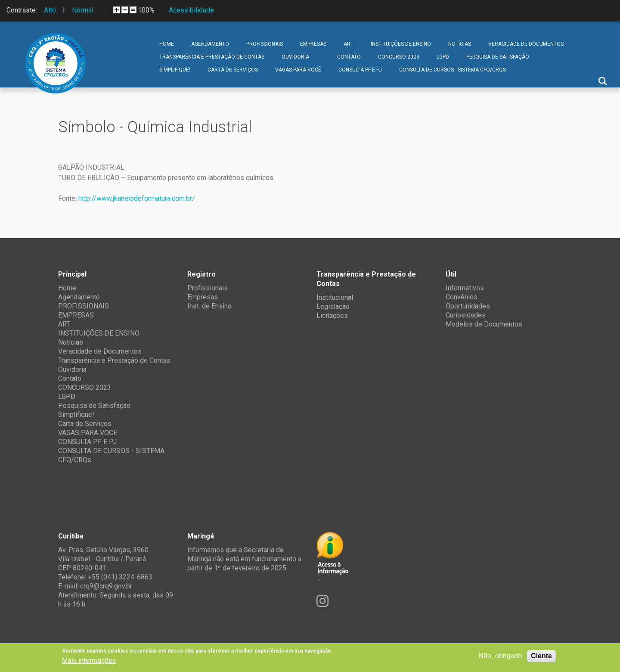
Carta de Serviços (233, 70)
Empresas (203, 297)
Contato (349, 57)
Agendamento (210, 44)
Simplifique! (175, 70)
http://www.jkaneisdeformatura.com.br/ (137, 198)
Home (167, 44)
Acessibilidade (191, 10)
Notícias (460, 44)
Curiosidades (466, 315)
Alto (50, 10)
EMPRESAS (313, 44)
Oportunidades (468, 306)
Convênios (462, 297)
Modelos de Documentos (484, 324)
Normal (83, 10)
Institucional (335, 297)
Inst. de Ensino (209, 306)
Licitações (332, 316)
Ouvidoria (295, 57)
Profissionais (208, 288)
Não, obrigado (501, 656)
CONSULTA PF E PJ (360, 70)
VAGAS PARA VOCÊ (298, 70)
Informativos (465, 288)
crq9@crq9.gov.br (106, 586)
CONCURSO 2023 (399, 57)
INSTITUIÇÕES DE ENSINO (401, 44)
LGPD (443, 57)
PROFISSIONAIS (265, 44)
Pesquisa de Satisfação (498, 57)
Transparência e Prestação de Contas (212, 57)
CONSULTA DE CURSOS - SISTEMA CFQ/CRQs (453, 70)
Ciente (541, 656)
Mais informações (89, 661)
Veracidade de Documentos (526, 44)
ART (349, 44)
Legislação (333, 306)
